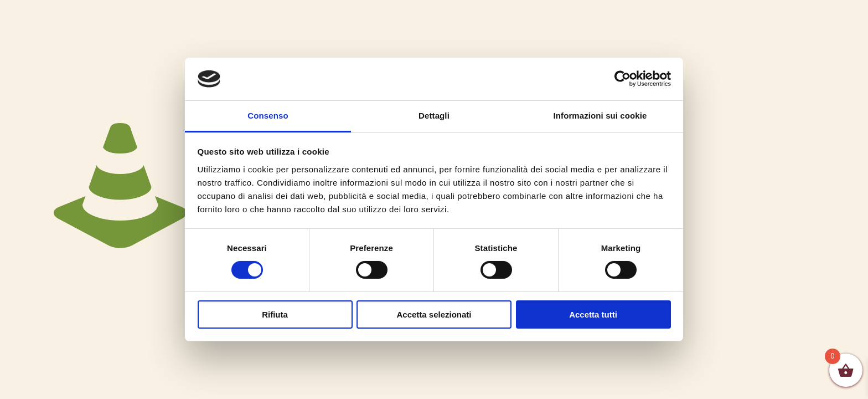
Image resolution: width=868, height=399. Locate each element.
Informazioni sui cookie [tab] (600, 116)
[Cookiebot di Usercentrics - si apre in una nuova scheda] (622, 79)
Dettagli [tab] (434, 116)
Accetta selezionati (434, 314)
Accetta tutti (593, 314)
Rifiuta (275, 314)
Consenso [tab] (268, 116)
